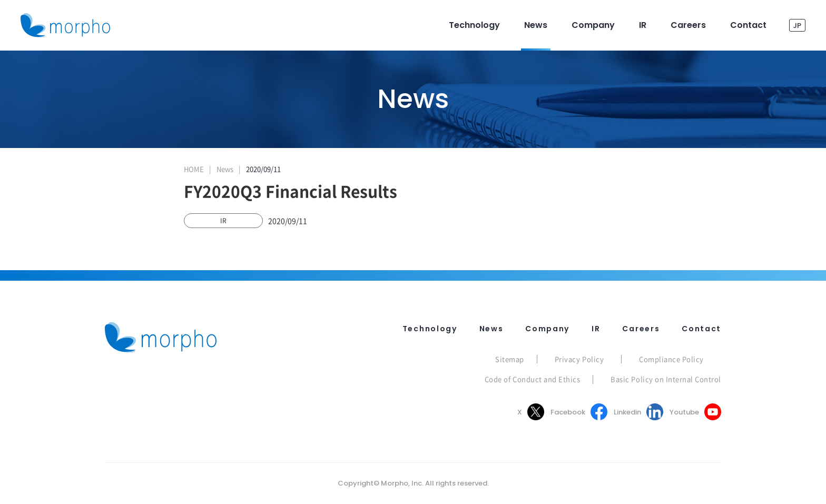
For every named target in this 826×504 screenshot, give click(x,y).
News (225, 169)
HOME (194, 169)
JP (797, 25)
